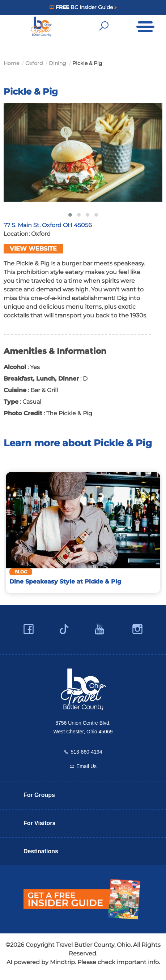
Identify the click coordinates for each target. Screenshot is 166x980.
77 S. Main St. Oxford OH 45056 (48, 225)
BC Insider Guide (84, 7)
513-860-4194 (86, 752)
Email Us (86, 766)
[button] (70, 215)
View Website (33, 249)
